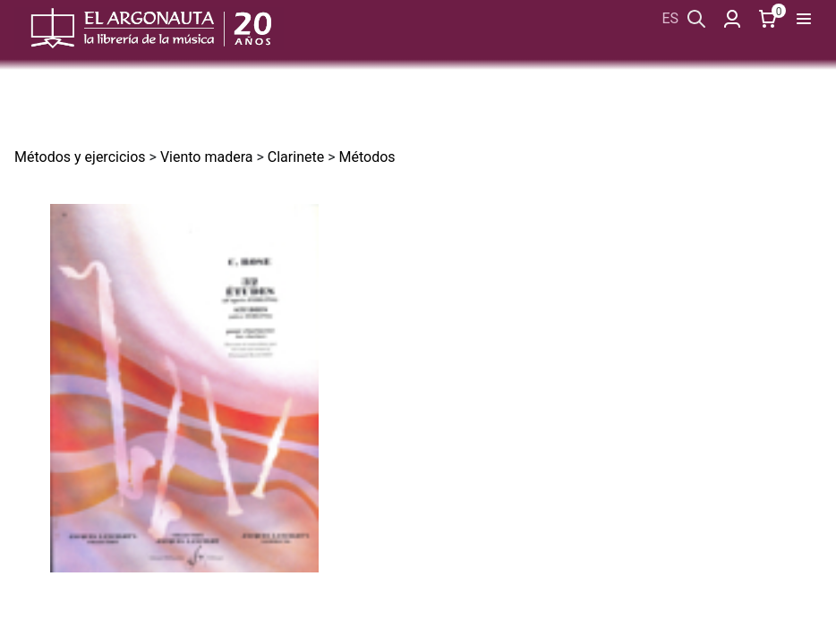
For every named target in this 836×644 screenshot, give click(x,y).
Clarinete (296, 157)
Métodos (367, 157)
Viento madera (207, 157)
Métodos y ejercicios (80, 157)
